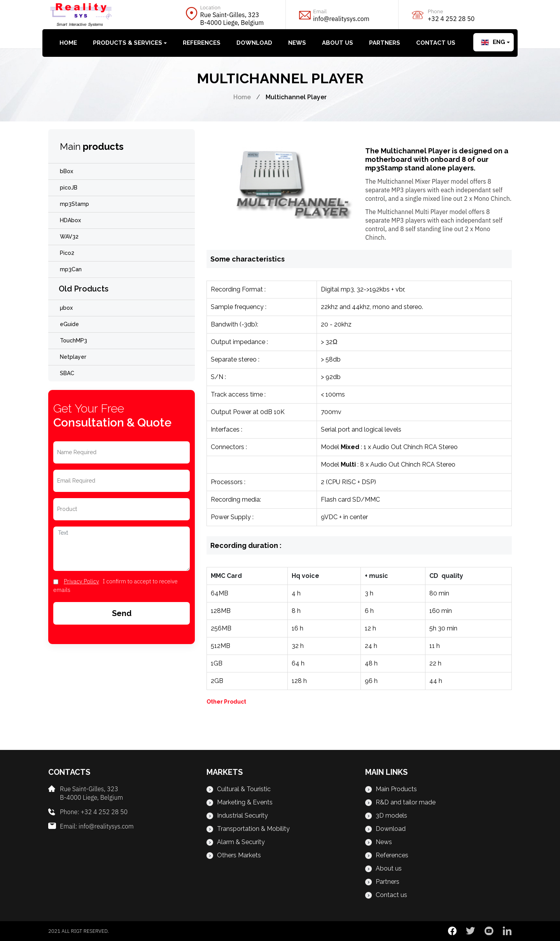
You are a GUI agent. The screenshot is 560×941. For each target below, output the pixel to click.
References (202, 43)
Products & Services (128, 43)
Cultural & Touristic (239, 789)
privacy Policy (81, 581)
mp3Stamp (74, 204)
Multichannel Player (296, 97)
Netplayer (73, 357)
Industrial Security (237, 815)
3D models (386, 815)
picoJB (69, 188)
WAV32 (69, 237)
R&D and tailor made (400, 802)
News (297, 43)
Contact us (436, 43)
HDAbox (70, 220)
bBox (66, 171)
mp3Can (71, 269)
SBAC (67, 373)
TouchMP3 (73, 341)
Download (254, 43)
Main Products (391, 789)
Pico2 (67, 253)
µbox (66, 308)
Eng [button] (493, 42)
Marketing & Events (240, 802)
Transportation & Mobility (248, 829)
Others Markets (234, 855)
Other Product (226, 702)
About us (338, 43)
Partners (385, 43)
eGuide (69, 324)
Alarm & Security (236, 842)
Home (68, 43)
